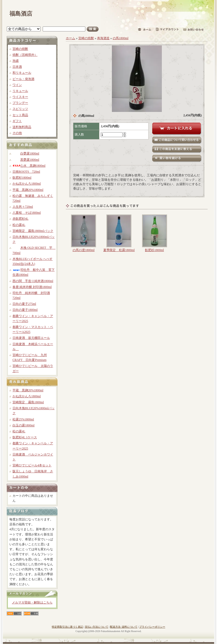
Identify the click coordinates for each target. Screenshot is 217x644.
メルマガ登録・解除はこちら (32, 602)
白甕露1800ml (26, 153)
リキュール (20, 91)
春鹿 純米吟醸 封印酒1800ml (32, 287)
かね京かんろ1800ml (27, 184)
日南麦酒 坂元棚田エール (31, 338)
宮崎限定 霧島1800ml (28, 402)
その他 (17, 133)
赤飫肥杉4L (20, 219)
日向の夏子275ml (24, 304)
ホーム (71, 38)
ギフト (17, 121)
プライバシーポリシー (152, 627)
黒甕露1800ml (26, 160)
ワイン (17, 85)
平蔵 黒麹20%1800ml (28, 190)
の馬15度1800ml (84, 250)
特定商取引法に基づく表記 (67, 627)
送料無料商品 (22, 127)
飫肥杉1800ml (22, 178)
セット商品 (20, 115)
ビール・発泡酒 (23, 79)
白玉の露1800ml (24, 425)
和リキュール (22, 73)
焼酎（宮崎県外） (25, 55)
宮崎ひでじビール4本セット (32, 465)
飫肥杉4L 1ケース (25, 437)
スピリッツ (20, 109)
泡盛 (16, 61)
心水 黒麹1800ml (29, 166)
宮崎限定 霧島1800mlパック (33, 231)
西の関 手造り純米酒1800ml (33, 281)
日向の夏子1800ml (25, 310)
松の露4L (19, 225)
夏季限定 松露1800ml (119, 250)
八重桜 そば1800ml (27, 213)
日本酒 (17, 67)
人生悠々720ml (23, 207)
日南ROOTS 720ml (26, 172)
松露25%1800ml (23, 419)
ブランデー (20, 103)
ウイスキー (20, 97)
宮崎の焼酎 (20, 49)
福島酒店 (21, 14)
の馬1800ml (121, 38)
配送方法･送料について (124, 627)
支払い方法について (97, 627)
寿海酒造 (103, 38)
